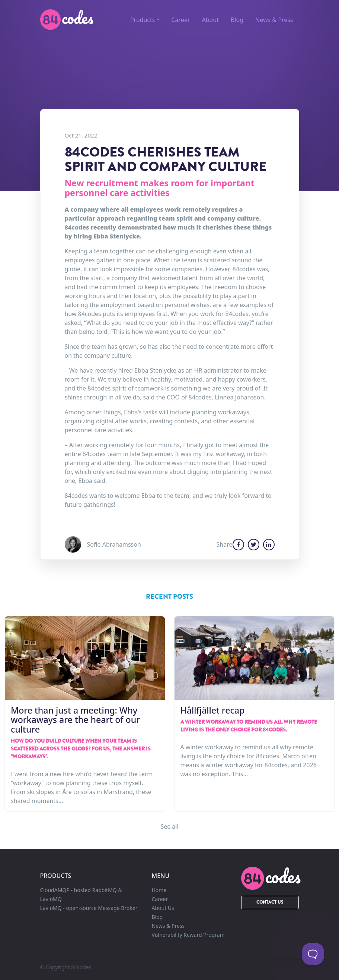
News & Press (274, 20)
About (210, 20)
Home (159, 890)
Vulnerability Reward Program (188, 935)
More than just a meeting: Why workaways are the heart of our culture (75, 720)
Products (143, 20)
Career (181, 20)
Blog (237, 20)
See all (169, 826)
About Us (163, 908)
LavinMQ (89, 908)
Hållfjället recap (213, 710)
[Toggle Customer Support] (313, 954)
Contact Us (270, 902)
